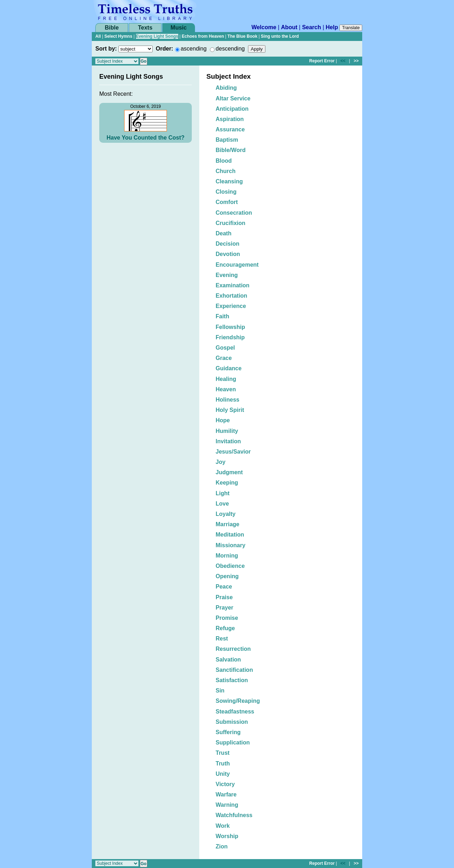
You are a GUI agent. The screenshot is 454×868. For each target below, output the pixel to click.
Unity (223, 774)
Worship (227, 836)
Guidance (229, 368)
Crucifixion (231, 223)
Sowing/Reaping (238, 701)
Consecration (234, 213)
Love (222, 504)
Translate (351, 28)
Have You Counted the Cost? (146, 138)
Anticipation (232, 109)
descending (230, 49)
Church (226, 171)
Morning (227, 556)
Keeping (227, 483)
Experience (231, 306)
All (98, 36)
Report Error (322, 61)
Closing (226, 192)
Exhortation (231, 296)
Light (223, 493)
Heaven (226, 389)
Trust (223, 753)
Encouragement (237, 265)
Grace (224, 358)
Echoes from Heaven (203, 36)
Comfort (227, 202)
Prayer (225, 608)
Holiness (228, 400)
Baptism (227, 140)
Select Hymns (118, 36)
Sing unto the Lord (280, 36)
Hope (223, 420)
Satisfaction (232, 680)
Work (223, 826)
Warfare (226, 794)
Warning (227, 805)
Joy (221, 462)
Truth (223, 764)
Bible (112, 28)
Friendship (230, 337)
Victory (225, 784)
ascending (194, 49)
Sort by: (106, 49)
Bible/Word (231, 150)
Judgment (229, 472)
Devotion (228, 254)
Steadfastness (235, 712)
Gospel (225, 348)
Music (178, 28)
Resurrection (233, 649)
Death (223, 233)
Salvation (228, 660)
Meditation (230, 535)
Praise (224, 597)
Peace (224, 587)
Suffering (228, 732)
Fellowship (230, 327)
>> (356, 61)
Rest (222, 639)
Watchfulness (234, 815)
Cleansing (229, 181)
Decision (228, 244)
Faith (222, 316)
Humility (227, 431)
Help (332, 27)
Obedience (230, 566)
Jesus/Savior (233, 452)
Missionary (231, 545)
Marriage (228, 524)
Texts (145, 28)
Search (312, 27)
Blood (224, 161)
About (289, 27)
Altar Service (233, 98)
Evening (227, 275)
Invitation (228, 441)
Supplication (233, 742)
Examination (233, 285)
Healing (226, 379)
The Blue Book (242, 36)
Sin (220, 691)
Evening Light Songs (157, 36)
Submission (232, 722)
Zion (222, 846)
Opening (227, 576)
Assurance (230, 129)
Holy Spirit (230, 410)
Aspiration (230, 119)
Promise (227, 618)
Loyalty (226, 514)
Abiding (226, 88)
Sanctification (234, 670)
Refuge (225, 628)
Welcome (264, 27)
